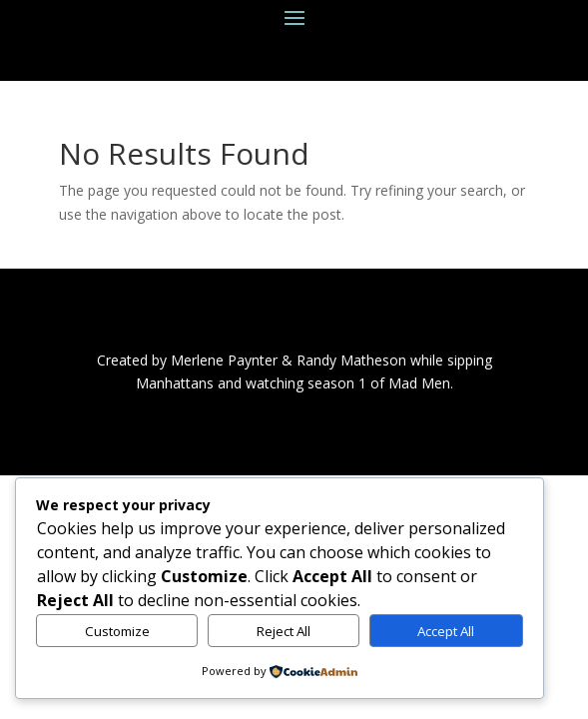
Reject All (284, 631)
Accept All (446, 631)
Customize (117, 631)
